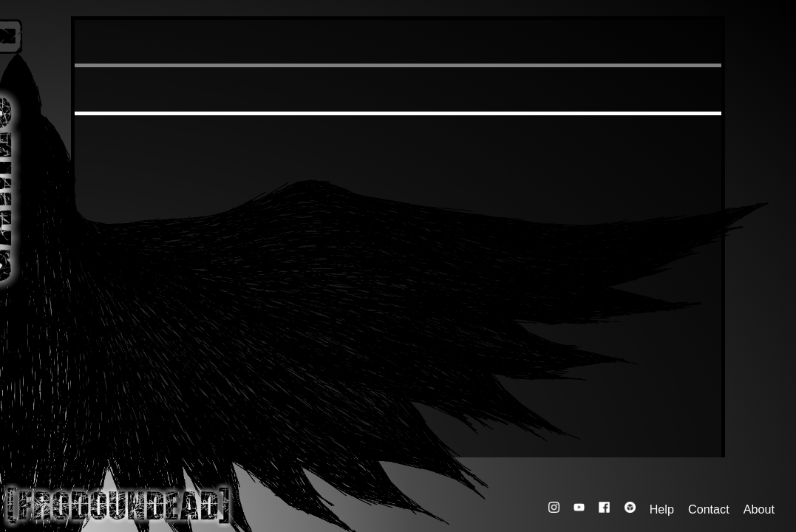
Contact (709, 508)
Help (662, 508)
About (759, 508)
